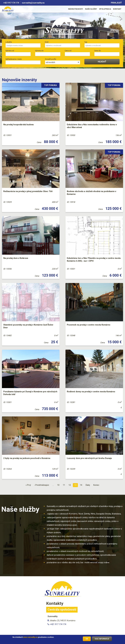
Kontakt (117, 9)
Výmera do (39, 51)
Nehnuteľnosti (76, 9)
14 (82, 485)
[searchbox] (23, 46)
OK (87, 639)
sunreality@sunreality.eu (33, 3)
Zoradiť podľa (50, 59)
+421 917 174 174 (11, 3)
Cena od (68, 51)
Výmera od (10, 51)
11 (65, 485)
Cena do (98, 51)
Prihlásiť (116, 3)
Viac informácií (102, 639)
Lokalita (9, 42)
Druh (47, 42)
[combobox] (23, 45)
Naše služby (91, 9)
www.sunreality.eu (30, 637)
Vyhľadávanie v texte (14, 59)
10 (59, 485)
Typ (86, 42)
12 (70, 485)
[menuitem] (75, 9)
